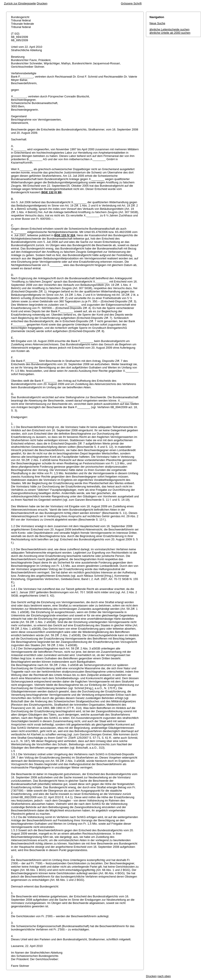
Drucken (42, 3)
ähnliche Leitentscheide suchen (169, 29)
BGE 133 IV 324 (65, 235)
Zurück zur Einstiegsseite (20, 3)
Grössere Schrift (131, 3)
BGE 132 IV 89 (51, 192)
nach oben (164, 976)
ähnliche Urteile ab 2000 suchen (170, 33)
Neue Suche (157, 23)
